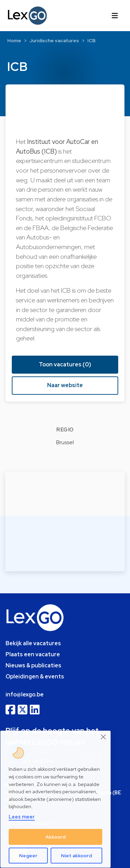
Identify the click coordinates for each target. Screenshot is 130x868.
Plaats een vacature (33, 654)
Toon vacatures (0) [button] (65, 364)
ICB (92, 40)
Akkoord (55, 837)
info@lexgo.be (25, 695)
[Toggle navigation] (115, 16)
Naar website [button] (65, 385)
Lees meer (22, 817)
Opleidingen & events (35, 677)
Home (14, 40)
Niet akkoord (76, 856)
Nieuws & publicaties (33, 665)
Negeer (28, 856)
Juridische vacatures (54, 40)
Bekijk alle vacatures (33, 643)
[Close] (104, 737)
